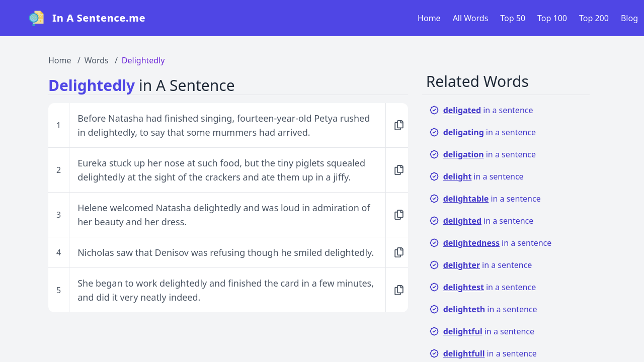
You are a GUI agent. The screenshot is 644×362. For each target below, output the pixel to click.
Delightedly (143, 60)
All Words (471, 18)
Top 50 (513, 18)
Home (429, 18)
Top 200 (594, 18)
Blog (629, 18)
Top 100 (552, 18)
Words (97, 60)
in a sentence (481, 110)
